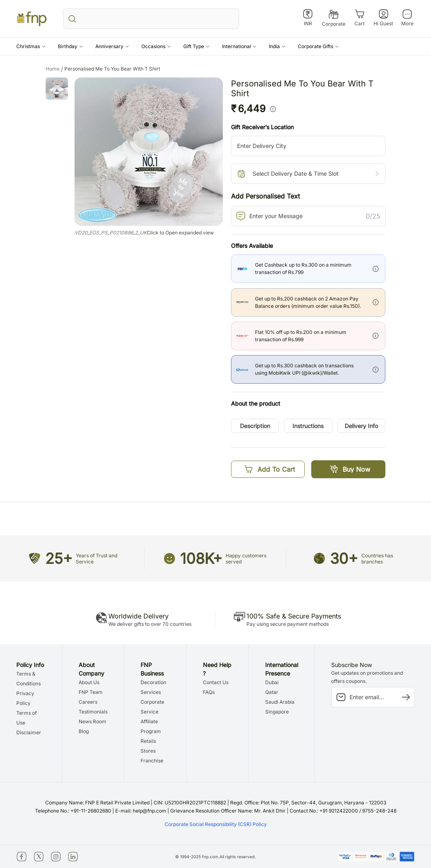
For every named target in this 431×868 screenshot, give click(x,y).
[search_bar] (151, 19)
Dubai (272, 682)
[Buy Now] (348, 469)
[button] (31, 46)
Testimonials (93, 712)
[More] (407, 18)
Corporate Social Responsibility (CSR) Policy (216, 824)
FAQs (209, 692)
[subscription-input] (373, 697)
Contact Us (216, 682)
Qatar (272, 692)
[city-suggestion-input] (308, 146)
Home (55, 69)
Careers (88, 702)
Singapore (277, 712)
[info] (273, 109)
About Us (89, 682)
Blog (84, 731)
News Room (92, 721)
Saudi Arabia (280, 702)
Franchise (152, 761)
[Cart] (360, 18)
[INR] (308, 18)
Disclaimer (29, 732)
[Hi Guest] (383, 18)
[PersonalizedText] (308, 216)
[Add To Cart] (268, 469)
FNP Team (91, 692)
